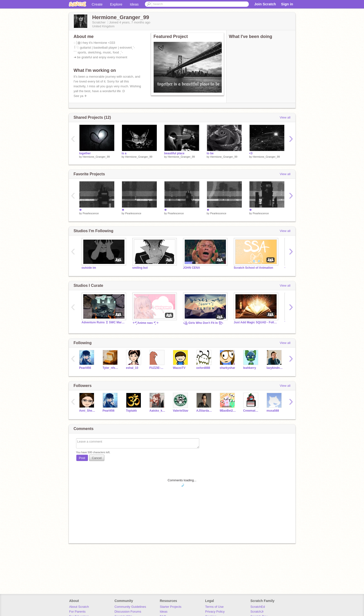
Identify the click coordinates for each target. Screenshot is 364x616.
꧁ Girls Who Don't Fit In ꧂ (203, 323)
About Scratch (79, 607)
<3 (251, 153)
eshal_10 (132, 368)
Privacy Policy (215, 612)
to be (210, 153)
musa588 (273, 411)
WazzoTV (179, 368)
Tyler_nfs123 (111, 368)
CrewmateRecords (251, 411)
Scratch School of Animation (253, 268)
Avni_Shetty (87, 411)
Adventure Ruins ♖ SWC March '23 (103, 322)
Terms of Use (214, 607)
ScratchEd (258, 607)
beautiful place (174, 153)
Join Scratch (265, 4)
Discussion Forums (128, 612)
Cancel (97, 458)
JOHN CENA (192, 268)
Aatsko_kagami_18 (158, 411)
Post (82, 458)
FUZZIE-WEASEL (158, 368)
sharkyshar (228, 368)
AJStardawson (204, 411)
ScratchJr (257, 612)
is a (124, 153)
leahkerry (250, 368)
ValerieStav (181, 411)
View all (285, 117)
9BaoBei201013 (228, 411)
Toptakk (132, 411)
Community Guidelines (130, 607)
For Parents (77, 612)
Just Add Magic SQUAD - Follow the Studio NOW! (256, 322)
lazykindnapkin (275, 368)
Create (97, 4)
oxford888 (203, 368)
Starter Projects (171, 607)
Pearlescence (91, 213)
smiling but (140, 268)
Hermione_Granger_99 (96, 157)
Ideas (134, 4)
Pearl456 (85, 368)
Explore (116, 4)
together (85, 153)
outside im (89, 268)
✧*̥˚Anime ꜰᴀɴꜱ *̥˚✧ (146, 323)
